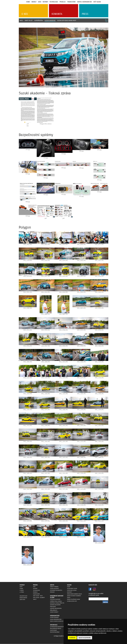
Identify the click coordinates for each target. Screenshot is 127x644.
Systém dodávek (54, 617)
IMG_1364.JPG (28, 410)
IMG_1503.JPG (99, 425)
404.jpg (63, 168)
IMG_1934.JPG (81, 473)
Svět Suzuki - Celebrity (39, 597)
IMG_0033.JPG (64, 244)
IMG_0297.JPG (46, 276)
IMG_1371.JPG (46, 410)
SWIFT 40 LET (29, 20)
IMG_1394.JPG (99, 410)
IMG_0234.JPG (64, 260)
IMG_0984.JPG (81, 346)
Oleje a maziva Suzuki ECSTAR (58, 621)
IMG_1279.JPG (81, 378)
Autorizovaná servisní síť (57, 627)
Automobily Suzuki (72, 588)
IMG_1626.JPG (28, 457)
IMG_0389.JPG (28, 308)
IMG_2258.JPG (99, 543)
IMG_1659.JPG (64, 457)
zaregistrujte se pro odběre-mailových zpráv (96, 594)
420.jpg (28, 216)
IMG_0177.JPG (99, 244)
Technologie (54, 2)
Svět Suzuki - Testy (38, 596)
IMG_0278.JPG (28, 276)
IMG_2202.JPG (64, 521)
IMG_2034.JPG (46, 505)
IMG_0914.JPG (28, 330)
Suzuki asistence (54, 588)
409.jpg (46, 195)
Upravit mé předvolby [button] (85, 638)
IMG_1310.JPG (99, 378)
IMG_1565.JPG (46, 441)
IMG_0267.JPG (99, 260)
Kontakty (70, 592)
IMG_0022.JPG (28, 244)
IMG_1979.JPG (99, 489)
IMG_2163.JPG (99, 505)
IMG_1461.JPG (64, 425)
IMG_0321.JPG (28, 292)
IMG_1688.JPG (99, 457)
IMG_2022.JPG (28, 505)
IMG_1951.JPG (46, 489)
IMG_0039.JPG (81, 244)
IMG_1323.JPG (64, 394)
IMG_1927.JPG (46, 473)
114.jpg (63, 154)
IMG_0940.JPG (99, 330)
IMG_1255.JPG (99, 362)
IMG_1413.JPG (28, 425)
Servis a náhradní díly (85, 2)
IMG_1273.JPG (64, 378)
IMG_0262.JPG (81, 260)
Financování (71, 2)
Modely (34, 2)
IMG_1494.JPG (81, 425)
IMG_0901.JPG (99, 308)
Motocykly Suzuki (72, 590)
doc (28, 126)
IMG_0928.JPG (64, 330)
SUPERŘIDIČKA (39, 20)
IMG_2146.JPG (81, 505)
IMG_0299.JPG (64, 276)
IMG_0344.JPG (64, 292)
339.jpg (28, 174)
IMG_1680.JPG (81, 457)
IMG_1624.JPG (99, 441)
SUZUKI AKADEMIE (50, 20)
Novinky (45, 2)
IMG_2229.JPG (81, 521)
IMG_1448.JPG (46, 425)
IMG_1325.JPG (81, 394)
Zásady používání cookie (74, 599)
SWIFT (21, 587)
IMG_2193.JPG (28, 521)
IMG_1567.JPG (64, 441)
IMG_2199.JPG (46, 521)
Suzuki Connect (54, 612)
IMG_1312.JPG (28, 394)
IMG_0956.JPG (28, 346)
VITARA (21, 588)
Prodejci (63, 2)
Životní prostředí (55, 632)
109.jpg (28, 149)
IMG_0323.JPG (46, 292)
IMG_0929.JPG (81, 330)
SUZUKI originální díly (56, 619)
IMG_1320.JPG (46, 394)
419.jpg (99, 192)
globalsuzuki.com (72, 601)
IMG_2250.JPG (64, 537)
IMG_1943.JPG (99, 473)
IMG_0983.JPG (64, 346)
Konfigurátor (23, 598)
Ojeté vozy (22, 599)
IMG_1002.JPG (99, 346)
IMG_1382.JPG (64, 410)
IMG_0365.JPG (81, 292)
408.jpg (28, 202)
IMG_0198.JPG (28, 260)
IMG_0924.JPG (46, 330)
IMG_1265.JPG (46, 378)
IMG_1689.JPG (28, 473)
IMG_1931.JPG (64, 473)
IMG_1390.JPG (81, 410)
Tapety (35, 599)
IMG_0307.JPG (81, 276)
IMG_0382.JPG (99, 292)
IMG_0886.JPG (46, 314)
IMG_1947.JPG (28, 489)
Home (28, 2)
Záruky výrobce (54, 587)
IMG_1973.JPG (81, 489)
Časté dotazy (54, 630)
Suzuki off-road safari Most (67, 20)
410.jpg (63, 194)
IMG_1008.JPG (46, 362)
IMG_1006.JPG (28, 362)
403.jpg (46, 178)
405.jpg (81, 168)
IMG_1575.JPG (81, 441)
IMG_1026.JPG (81, 362)
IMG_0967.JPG (46, 346)
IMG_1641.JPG (46, 457)
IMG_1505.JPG (28, 441)
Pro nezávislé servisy (56, 628)
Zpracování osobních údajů (75, 594)
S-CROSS (22, 590)
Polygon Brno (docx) (46, 124)
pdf (28, 124)
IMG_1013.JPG (64, 362)
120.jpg (81, 151)
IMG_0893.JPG (81, 308)
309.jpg (99, 150)
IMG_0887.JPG (64, 314)
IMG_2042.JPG (64, 505)
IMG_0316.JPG (99, 276)
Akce (40, 2)
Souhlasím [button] (72, 638)
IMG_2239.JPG (28, 537)
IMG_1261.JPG (28, 378)
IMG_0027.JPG (46, 244)
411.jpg (81, 196)
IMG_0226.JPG (46, 260)
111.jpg (46, 158)
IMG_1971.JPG (64, 489)
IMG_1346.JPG (99, 394)
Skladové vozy (23, 596)
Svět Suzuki (97, 2)
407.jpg (99, 180)
